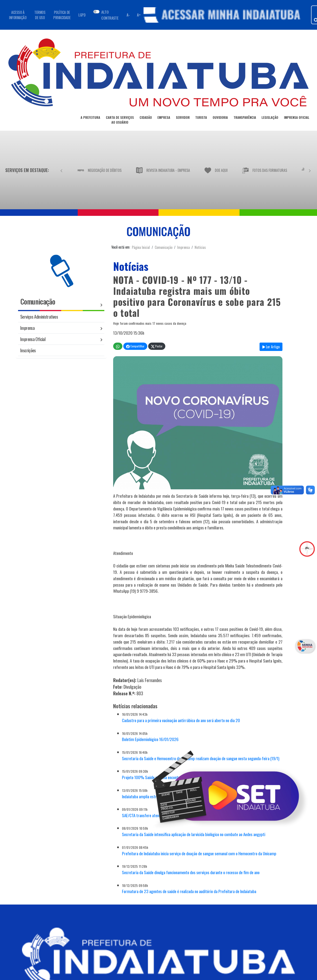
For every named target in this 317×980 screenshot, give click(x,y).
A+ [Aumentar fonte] (139, 15)
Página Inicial (141, 247)
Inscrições (28, 350)
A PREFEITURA (90, 118)
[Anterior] (61, 170)
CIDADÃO (146, 118)
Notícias (200, 247)
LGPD (82, 15)
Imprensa (183, 247)
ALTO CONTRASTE (110, 15)
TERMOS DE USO (40, 15)
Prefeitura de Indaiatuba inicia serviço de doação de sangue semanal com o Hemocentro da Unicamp (199, 853)
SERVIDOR (183, 118)
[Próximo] (310, 170)
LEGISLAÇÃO (270, 118)
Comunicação (164, 247)
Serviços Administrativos (39, 317)
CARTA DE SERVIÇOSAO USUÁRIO (120, 121)
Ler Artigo (271, 347)
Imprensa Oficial (33, 339)
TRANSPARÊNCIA (245, 118)
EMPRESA (164, 118)
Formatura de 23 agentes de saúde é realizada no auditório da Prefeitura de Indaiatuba (189, 891)
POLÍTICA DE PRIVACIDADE (62, 15)
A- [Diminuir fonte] (128, 15)
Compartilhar (135, 346)
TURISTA (201, 118)
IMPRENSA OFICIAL (297, 118)
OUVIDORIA (220, 118)
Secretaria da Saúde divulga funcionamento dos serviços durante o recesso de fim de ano (191, 872)
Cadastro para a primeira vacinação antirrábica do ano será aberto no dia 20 (181, 720)
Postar (157, 346)
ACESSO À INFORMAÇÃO (18, 15)
